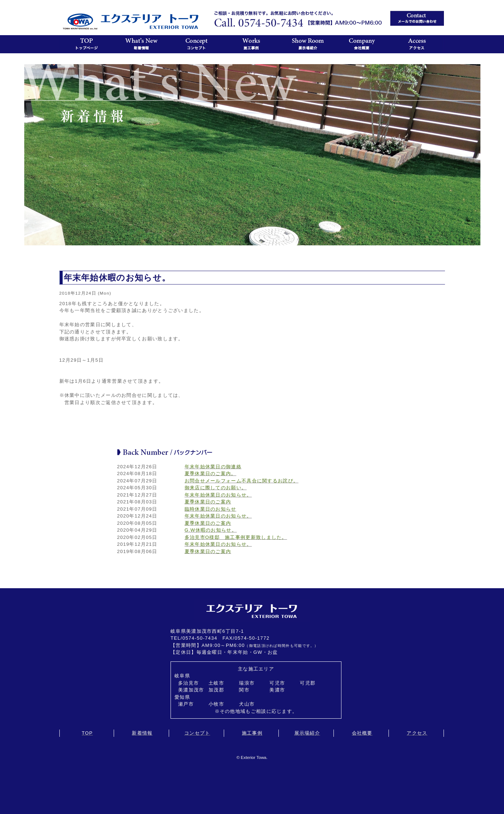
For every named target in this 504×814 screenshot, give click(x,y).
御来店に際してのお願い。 (216, 488)
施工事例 (252, 733)
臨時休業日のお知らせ (211, 509)
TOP (87, 733)
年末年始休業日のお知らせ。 (218, 495)
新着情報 (142, 733)
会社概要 (362, 733)
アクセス (417, 733)
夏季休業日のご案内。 (211, 474)
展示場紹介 (307, 733)
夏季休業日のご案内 (208, 502)
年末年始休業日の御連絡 (213, 467)
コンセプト (197, 733)
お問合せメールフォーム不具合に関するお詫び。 (242, 481)
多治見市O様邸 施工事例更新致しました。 (236, 537)
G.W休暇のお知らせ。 (211, 530)
